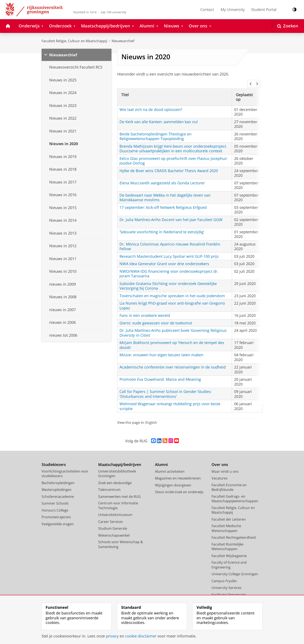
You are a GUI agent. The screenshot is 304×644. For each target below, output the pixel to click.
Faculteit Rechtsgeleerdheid (234, 532)
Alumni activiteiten (170, 466)
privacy (112, 636)
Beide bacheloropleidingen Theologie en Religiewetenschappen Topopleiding (155, 131)
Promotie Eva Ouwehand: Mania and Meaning (160, 374)
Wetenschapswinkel (114, 530)
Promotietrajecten (56, 511)
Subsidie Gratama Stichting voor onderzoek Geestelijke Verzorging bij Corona (168, 280)
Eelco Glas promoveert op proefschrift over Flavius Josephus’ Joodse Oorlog (173, 155)
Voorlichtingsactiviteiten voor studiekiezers (65, 468)
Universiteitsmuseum (115, 509)
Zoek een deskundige (115, 477)
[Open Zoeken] (288, 26)
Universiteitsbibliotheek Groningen (117, 468)
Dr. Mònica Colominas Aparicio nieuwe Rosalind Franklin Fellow (170, 241)
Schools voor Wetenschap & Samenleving (121, 539)
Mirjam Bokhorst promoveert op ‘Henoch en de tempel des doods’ (172, 339)
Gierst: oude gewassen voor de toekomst (156, 317)
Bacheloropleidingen (58, 477)
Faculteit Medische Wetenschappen (226, 523)
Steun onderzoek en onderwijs (179, 486)
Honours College (55, 505)
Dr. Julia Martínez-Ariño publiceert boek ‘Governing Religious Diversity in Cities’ (173, 327)
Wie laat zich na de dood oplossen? (151, 104)
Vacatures (220, 473)
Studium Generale (113, 523)
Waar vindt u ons (225, 466)
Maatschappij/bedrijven (120, 459)
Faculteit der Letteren (229, 514)
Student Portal (264, 9)
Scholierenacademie (58, 491)
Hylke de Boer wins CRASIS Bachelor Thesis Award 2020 (169, 165)
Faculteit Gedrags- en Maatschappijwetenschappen (235, 493)
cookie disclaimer (141, 636)
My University (233, 9)
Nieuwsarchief (123, 41)
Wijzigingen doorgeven (173, 479)
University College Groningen (235, 568)
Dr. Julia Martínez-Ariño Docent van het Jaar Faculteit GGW (171, 214)
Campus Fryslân (224, 575)
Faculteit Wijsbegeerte (229, 550)
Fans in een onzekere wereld (145, 310)
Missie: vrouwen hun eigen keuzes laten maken (161, 349)
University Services (227, 582)
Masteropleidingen (57, 484)
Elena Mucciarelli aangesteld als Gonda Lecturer (162, 177)
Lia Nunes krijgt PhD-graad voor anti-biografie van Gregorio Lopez (172, 300)
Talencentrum (109, 484)
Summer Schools (55, 498)
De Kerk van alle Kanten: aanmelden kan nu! (159, 116)
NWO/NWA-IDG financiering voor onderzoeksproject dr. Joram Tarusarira (169, 268)
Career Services (111, 516)
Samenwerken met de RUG (119, 491)
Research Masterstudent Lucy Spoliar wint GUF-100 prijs (169, 251)
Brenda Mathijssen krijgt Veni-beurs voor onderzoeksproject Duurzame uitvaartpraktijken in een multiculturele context (173, 143)
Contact (207, 9)
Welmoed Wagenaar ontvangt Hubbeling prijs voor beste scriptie (170, 400)
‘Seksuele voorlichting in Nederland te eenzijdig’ (162, 226)
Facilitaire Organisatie (229, 589)
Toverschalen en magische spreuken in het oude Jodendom (172, 290)
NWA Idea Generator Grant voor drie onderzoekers (164, 258)
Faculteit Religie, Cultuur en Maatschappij (74, 41)
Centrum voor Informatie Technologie (118, 500)
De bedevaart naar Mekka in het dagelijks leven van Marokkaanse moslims (165, 192)
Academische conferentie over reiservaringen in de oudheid (173, 361)
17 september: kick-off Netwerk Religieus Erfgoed (163, 202)
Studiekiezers (54, 459)
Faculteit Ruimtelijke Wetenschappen (227, 541)
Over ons (220, 459)
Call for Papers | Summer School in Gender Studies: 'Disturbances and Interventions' (166, 388)
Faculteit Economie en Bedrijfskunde (229, 482)
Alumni (161, 459)
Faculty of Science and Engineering (229, 559)
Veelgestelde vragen (58, 518)
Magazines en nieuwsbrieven (178, 473)
